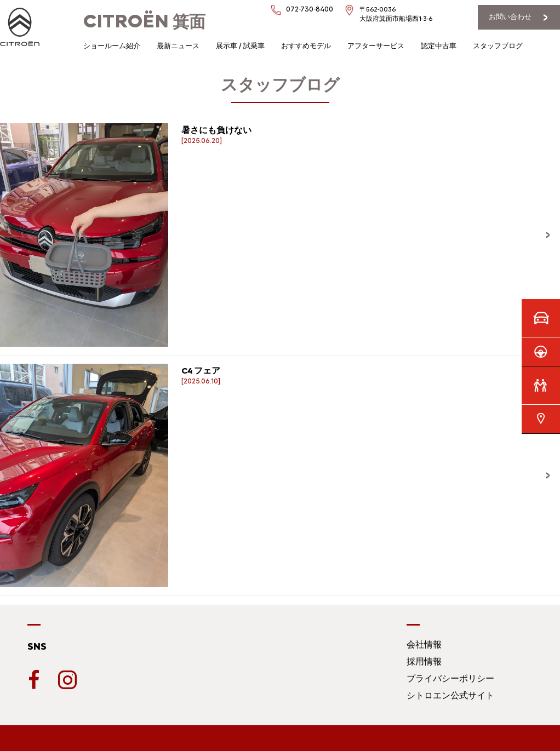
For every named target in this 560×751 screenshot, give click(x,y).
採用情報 (424, 661)
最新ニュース (178, 46)
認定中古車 (439, 46)
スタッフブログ (498, 46)
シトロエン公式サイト (450, 695)
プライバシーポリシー (450, 678)
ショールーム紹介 (112, 46)
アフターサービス (376, 46)
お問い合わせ (510, 17)
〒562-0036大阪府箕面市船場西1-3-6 (396, 14)
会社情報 (424, 644)
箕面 (144, 22)
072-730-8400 (310, 9)
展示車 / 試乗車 (240, 46)
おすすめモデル (306, 46)
